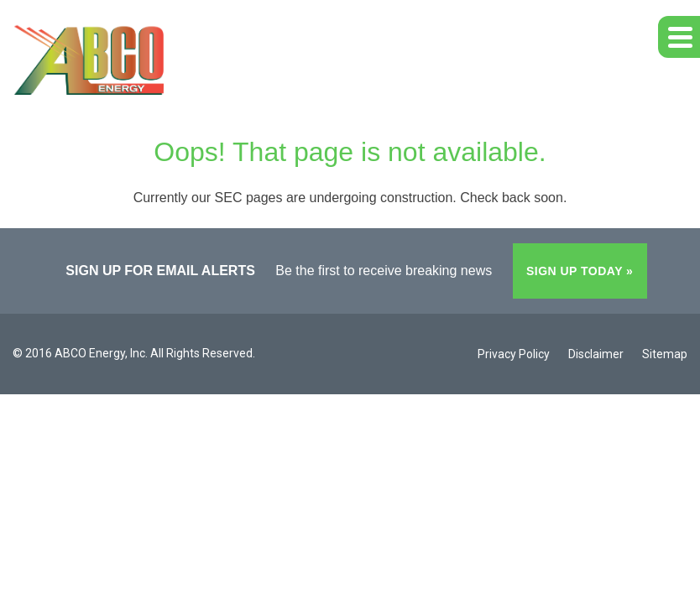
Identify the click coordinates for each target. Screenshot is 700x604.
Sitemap (665, 354)
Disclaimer (596, 354)
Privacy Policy (514, 354)
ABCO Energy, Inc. (101, 353)
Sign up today (575, 271)
